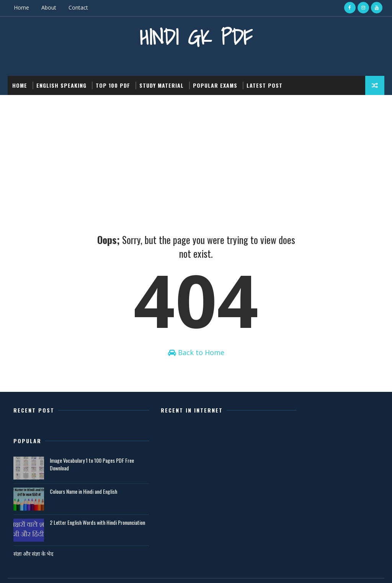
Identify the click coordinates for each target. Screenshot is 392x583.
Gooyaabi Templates (115, 569)
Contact (78, 7)
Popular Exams (215, 85)
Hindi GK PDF (196, 37)
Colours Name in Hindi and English (332, 465)
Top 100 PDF (113, 85)
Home (21, 7)
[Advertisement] (196, 152)
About (49, 7)
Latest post (265, 85)
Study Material (162, 85)
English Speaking (61, 85)
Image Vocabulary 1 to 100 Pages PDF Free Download (336, 438)
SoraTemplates (46, 569)
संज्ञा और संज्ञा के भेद (282, 527)
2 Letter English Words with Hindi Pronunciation (332, 500)
